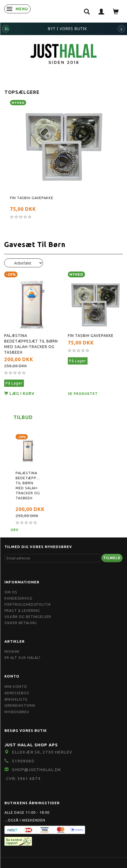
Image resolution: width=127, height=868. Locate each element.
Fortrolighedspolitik (28, 604)
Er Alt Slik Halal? (23, 657)
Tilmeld (112, 558)
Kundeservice (18, 598)
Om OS (11, 592)
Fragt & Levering (22, 610)
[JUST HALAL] (64, 53)
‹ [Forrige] (6, 29)
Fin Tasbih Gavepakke (32, 198)
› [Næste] (122, 29)
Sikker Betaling (21, 623)
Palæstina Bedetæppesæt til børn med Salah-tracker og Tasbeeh (31, 344)
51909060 (23, 761)
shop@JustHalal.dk (37, 770)
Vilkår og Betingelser (28, 617)
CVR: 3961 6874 (23, 778)
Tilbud (23, 417)
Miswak (12, 651)
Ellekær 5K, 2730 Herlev (42, 752)
